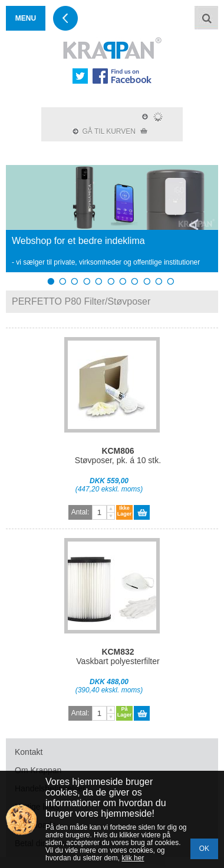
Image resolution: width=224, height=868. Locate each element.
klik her (133, 858)
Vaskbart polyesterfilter (118, 656)
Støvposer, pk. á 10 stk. (118, 456)
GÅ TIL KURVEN (110, 131)
